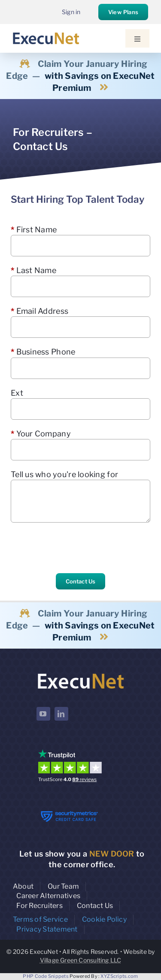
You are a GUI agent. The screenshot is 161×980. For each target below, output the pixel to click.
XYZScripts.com (119, 976)
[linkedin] (61, 714)
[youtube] (43, 714)
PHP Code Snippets (46, 976)
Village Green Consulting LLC (81, 960)
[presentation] (76, 548)
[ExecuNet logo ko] (81, 674)
